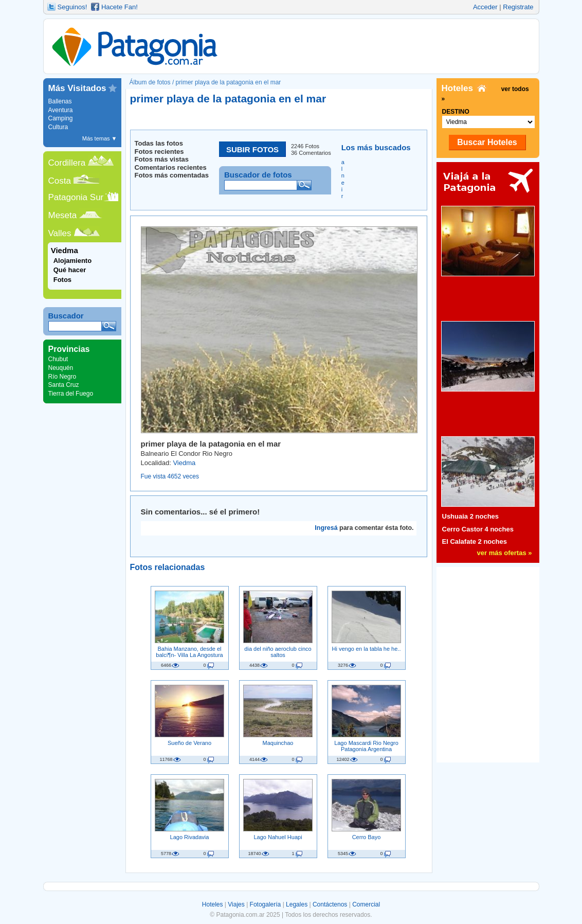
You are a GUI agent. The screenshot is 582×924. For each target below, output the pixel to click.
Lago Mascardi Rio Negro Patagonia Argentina (366, 746)
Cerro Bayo (367, 837)
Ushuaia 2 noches (471, 516)
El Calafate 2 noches (475, 541)
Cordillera (67, 163)
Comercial (366, 904)
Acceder (485, 7)
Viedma (184, 463)
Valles (60, 233)
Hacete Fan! (120, 7)
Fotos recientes (159, 152)
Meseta (63, 215)
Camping (61, 118)
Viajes (236, 904)
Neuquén (61, 368)
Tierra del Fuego (71, 394)
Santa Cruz (64, 385)
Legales (297, 904)
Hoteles (213, 904)
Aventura (61, 110)
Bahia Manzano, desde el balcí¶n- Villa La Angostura (189, 652)
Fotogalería (266, 904)
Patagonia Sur (76, 197)
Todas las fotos (159, 143)
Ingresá (326, 528)
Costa (60, 181)
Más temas (100, 138)
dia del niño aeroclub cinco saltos (278, 652)
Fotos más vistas (162, 159)
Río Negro (62, 377)
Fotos (62, 280)
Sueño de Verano (189, 743)
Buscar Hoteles (487, 142)
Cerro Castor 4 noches (478, 529)
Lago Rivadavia (190, 837)
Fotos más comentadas (172, 175)
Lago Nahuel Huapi (278, 837)
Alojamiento (72, 261)
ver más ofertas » (505, 553)
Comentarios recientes (171, 167)
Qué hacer (70, 270)
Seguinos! (72, 7)
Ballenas (60, 101)
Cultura (58, 127)
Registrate (518, 7)
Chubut (58, 359)
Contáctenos (330, 904)
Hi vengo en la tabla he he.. (367, 649)
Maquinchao (278, 743)
